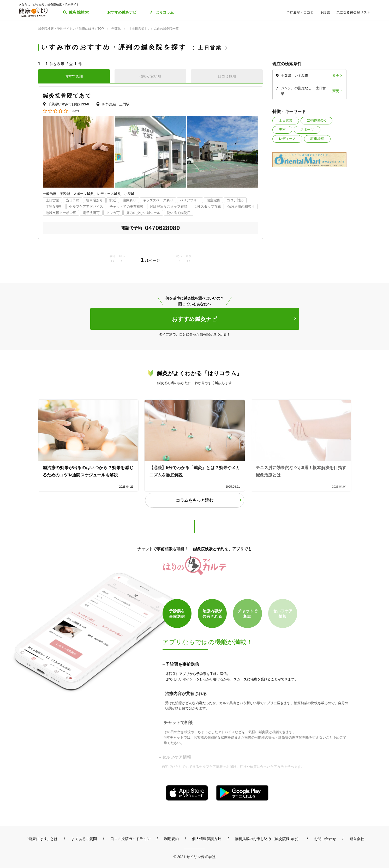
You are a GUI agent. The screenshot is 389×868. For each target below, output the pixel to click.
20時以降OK (316, 120)
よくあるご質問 (84, 839)
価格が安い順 (150, 76)
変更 (336, 76)
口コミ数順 (227, 76)
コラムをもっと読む (195, 500)
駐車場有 (317, 139)
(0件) (76, 111)
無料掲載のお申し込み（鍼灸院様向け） (268, 839)
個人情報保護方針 (207, 839)
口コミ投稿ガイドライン (130, 839)
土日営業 (286, 120)
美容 (282, 130)
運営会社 (357, 839)
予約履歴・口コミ (300, 12)
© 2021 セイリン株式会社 (194, 857)
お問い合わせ (325, 839)
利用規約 (171, 839)
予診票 (325, 12)
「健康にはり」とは (41, 839)
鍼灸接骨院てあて (67, 96)
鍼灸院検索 (79, 12)
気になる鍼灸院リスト (353, 12)
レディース (287, 139)
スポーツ (307, 130)
